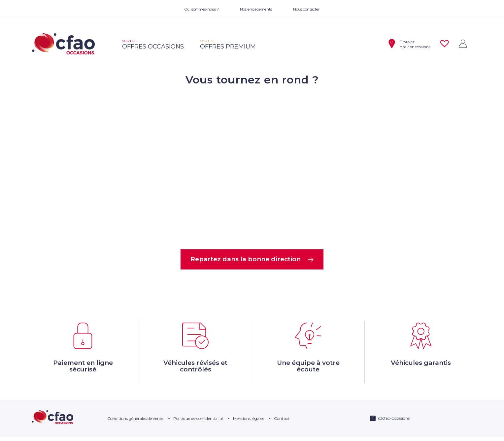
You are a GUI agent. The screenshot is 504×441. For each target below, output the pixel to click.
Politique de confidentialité (198, 423)
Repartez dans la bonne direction (252, 260)
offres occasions (153, 45)
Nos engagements (256, 9)
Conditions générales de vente (135, 423)
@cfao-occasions (394, 422)
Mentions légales (249, 423)
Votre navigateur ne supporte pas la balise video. (252, 167)
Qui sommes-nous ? (202, 9)
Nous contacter (306, 9)
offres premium (228, 45)
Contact (282, 423)
